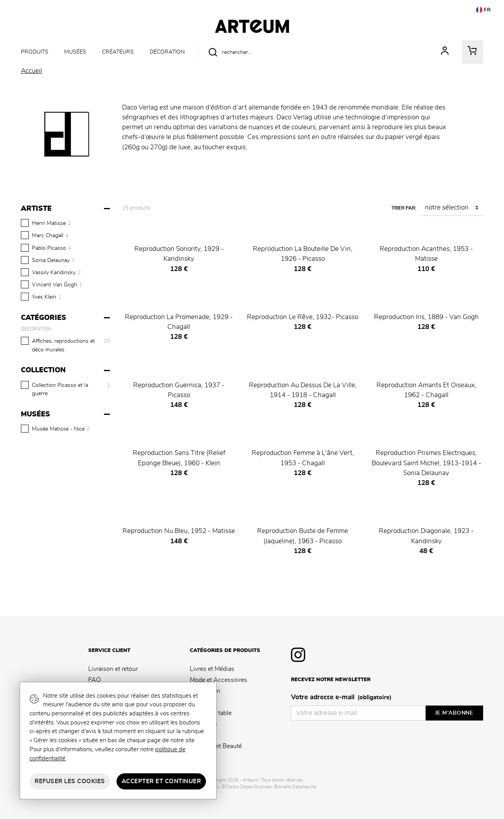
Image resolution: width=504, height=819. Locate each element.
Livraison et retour (113, 669)
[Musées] (66, 414)
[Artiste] (66, 209)
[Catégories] (66, 318)
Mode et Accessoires (219, 680)
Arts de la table (211, 713)
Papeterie (203, 702)
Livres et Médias (212, 669)
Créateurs (118, 52)
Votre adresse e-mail (341, 698)
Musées (75, 52)
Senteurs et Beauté (216, 746)
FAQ (94, 680)
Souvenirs (204, 724)
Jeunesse (202, 735)
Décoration (167, 52)
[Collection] (66, 370)
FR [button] (484, 10)
